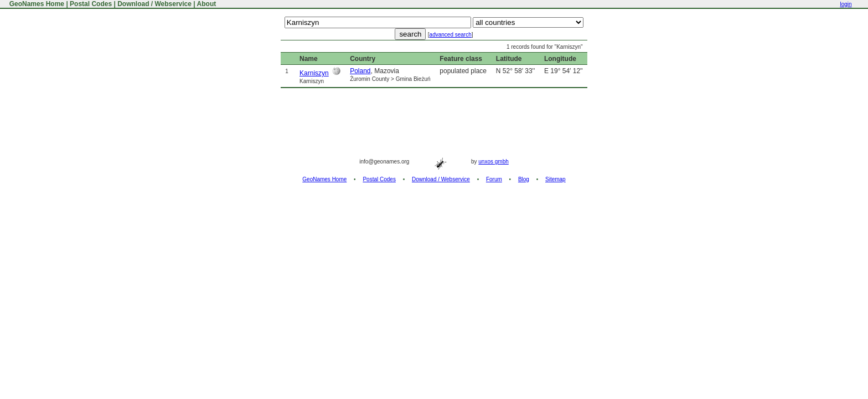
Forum (494, 179)
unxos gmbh (493, 162)
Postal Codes (91, 4)
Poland (360, 71)
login (846, 4)
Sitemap (556, 179)
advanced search (451, 35)
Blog (524, 179)
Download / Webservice (154, 4)
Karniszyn (314, 73)
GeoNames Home (36, 4)
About (207, 4)
